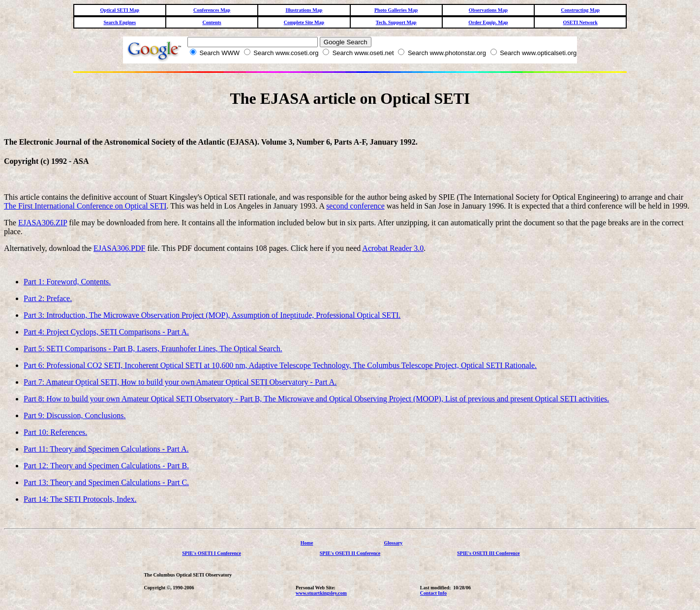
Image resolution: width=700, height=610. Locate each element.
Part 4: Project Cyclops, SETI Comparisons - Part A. (106, 332)
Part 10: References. (55, 432)
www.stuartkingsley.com (321, 593)
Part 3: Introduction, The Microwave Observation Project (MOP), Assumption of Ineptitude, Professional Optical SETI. (212, 315)
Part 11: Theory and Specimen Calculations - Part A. (106, 449)
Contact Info (433, 593)
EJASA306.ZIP (43, 223)
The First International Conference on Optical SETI (85, 206)
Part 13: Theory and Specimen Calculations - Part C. (106, 482)
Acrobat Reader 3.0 (393, 248)
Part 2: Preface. (48, 298)
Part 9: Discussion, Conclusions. (75, 415)
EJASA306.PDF (119, 248)
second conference (355, 206)
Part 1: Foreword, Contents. (67, 282)
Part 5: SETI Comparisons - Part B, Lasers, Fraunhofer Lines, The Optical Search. (153, 349)
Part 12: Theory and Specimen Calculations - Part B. (106, 466)
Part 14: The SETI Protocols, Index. (80, 499)
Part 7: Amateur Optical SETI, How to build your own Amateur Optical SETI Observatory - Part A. (180, 382)
